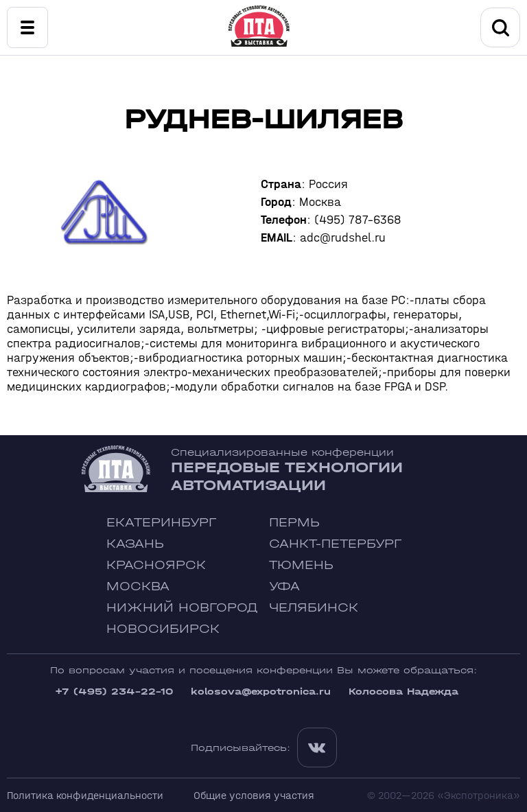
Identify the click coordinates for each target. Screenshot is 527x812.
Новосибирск (163, 629)
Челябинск (314, 608)
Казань (135, 544)
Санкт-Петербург (335, 544)
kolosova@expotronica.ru (261, 692)
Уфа (284, 587)
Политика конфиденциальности (85, 795)
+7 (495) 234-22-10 (114, 692)
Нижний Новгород (182, 608)
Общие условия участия (254, 795)
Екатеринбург (161, 523)
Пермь (294, 523)
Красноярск (156, 565)
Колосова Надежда (403, 692)
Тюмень (301, 565)
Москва (138, 587)
